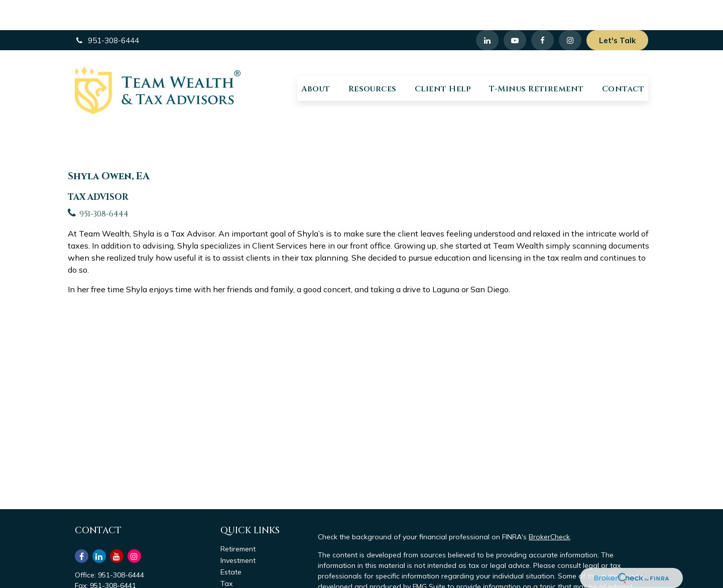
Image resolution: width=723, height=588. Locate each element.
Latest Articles (244, 576)
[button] (316, 58)
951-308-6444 (107, 10)
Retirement (238, 519)
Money (231, 565)
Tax (226, 553)
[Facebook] (543, 10)
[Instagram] (134, 526)
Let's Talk (617, 10)
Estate (231, 542)
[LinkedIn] (487, 10)
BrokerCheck (549, 507)
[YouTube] (515, 10)
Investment (238, 530)
